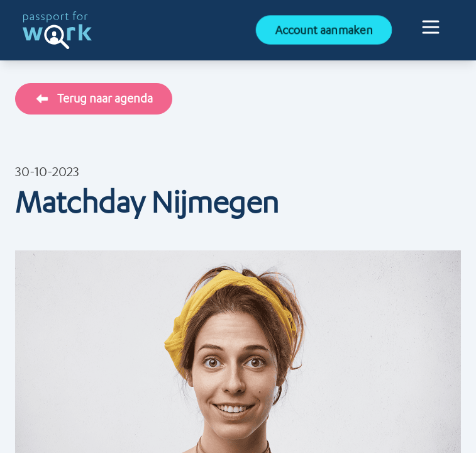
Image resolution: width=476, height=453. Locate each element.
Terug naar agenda (94, 99)
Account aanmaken (324, 30)
